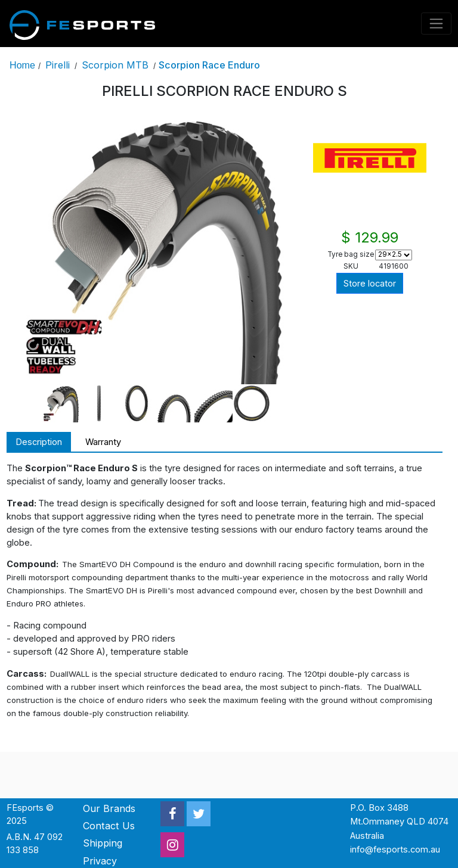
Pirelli (58, 65)
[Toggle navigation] (437, 24)
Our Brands (109, 808)
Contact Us (109, 826)
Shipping (103, 843)
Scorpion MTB (115, 65)
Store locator (370, 284)
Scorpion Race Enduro (209, 65)
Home (22, 65)
